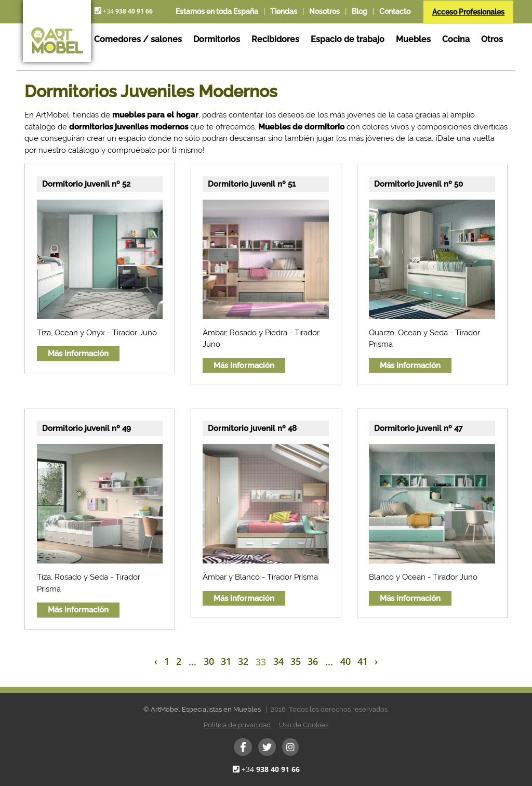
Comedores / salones (138, 39)
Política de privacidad (237, 725)
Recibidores (275, 39)
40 (345, 661)
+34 (271, 769)
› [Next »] (376, 661)
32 (243, 661)
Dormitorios (217, 39)
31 (226, 661)
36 (313, 661)
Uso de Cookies (304, 725)
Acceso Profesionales (468, 12)
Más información (78, 353)
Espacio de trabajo (348, 39)
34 (278, 661)
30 (209, 661)
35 (296, 661)
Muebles (413, 39)
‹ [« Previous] (156, 661)
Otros (492, 39)
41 (363, 661)
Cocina (456, 39)
